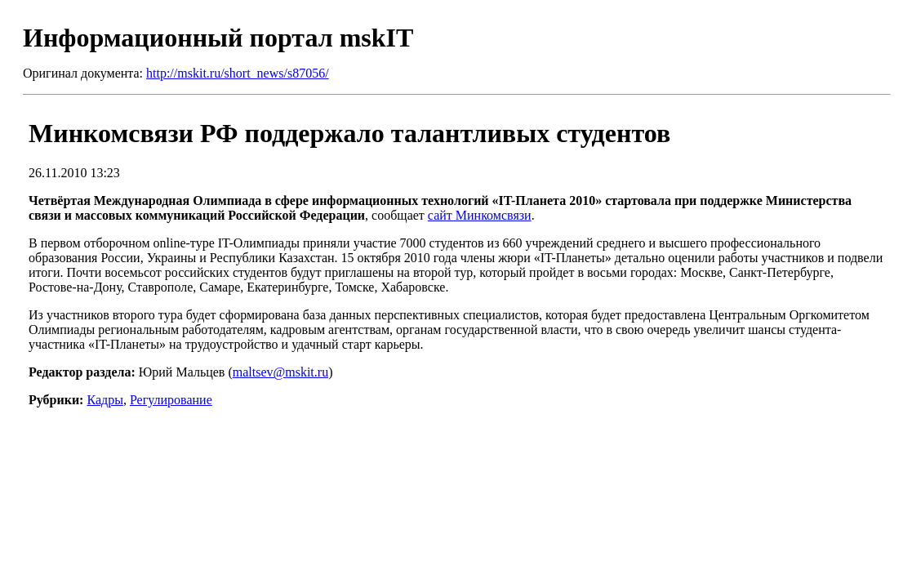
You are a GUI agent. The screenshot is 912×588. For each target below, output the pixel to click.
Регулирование (171, 400)
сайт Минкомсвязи (480, 215)
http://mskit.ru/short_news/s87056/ (238, 73)
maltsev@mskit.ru (280, 372)
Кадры (105, 400)
